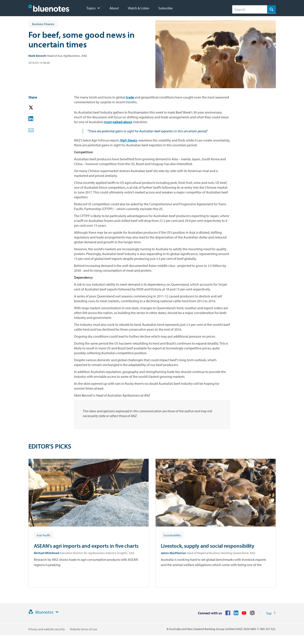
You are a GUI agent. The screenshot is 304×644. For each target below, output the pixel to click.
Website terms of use (83, 629)
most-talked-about (118, 122)
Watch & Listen (139, 8)
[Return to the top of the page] (271, 613)
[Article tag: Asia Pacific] (43, 535)
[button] (37, 108)
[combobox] (254, 9)
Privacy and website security (47, 629)
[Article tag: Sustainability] (172, 535)
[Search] (254, 9)
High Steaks (128, 140)
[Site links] (57, 612)
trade (130, 97)
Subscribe (166, 8)
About (114, 8)
